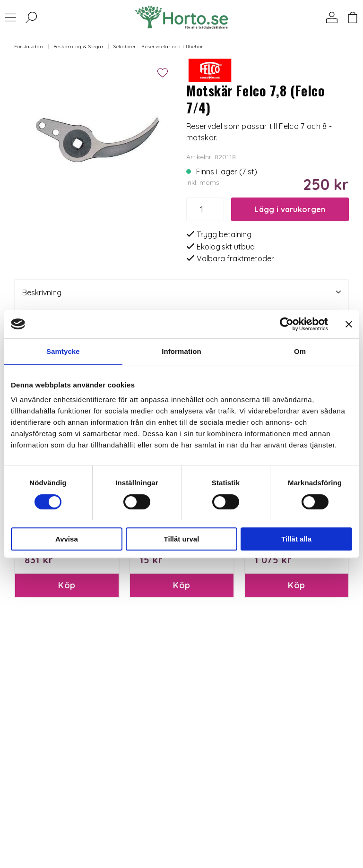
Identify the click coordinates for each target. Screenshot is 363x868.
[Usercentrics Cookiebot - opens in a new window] (287, 324)
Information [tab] (181, 351)
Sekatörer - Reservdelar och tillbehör (158, 47)
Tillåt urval (182, 539)
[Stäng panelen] (349, 324)
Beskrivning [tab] (181, 292)
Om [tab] (300, 351)
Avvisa (67, 539)
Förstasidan (29, 47)
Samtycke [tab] (63, 351)
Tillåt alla (296, 539)
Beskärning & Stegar (79, 47)
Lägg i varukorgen (290, 209)
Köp (67, 585)
